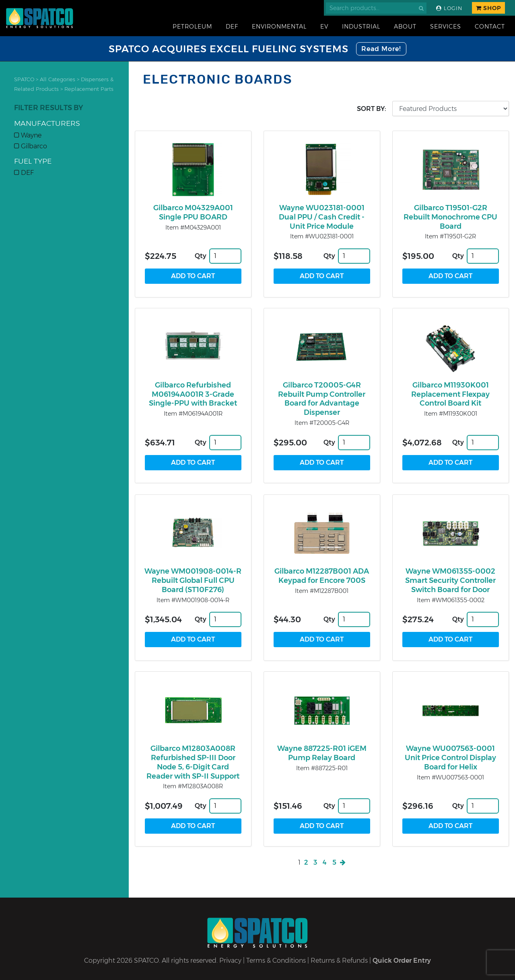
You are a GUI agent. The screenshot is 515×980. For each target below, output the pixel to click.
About (405, 27)
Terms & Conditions (276, 961)
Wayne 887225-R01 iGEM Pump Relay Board (322, 753)
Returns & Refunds (339, 961)
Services (446, 27)
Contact (490, 27)
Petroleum (192, 27)
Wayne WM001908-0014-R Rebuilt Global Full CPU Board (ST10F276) (193, 580)
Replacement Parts (89, 89)
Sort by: (372, 109)
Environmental (279, 27)
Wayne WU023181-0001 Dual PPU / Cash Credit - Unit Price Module (322, 217)
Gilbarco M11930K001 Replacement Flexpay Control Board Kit (450, 394)
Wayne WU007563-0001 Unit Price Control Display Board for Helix (450, 758)
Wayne (28, 135)
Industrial (361, 27)
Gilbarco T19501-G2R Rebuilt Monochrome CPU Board (450, 217)
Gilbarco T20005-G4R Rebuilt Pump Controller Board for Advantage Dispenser (322, 399)
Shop (488, 8)
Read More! (381, 49)
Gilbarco (31, 146)
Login (449, 8)
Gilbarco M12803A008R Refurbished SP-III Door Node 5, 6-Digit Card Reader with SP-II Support (193, 762)
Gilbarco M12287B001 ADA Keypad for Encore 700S (322, 576)
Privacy (230, 961)
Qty (201, 256)
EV (324, 27)
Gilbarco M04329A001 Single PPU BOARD (193, 212)
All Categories (58, 79)
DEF (232, 27)
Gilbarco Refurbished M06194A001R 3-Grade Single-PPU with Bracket (193, 394)
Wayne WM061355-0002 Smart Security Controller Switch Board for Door (450, 580)
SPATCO (24, 79)
